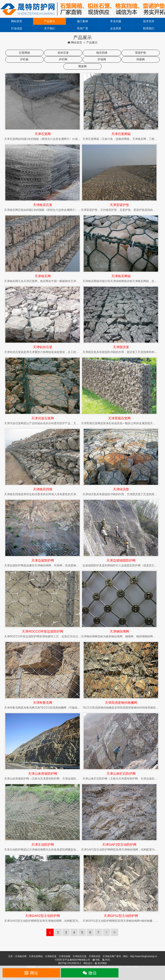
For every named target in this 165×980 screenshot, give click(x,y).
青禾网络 (101, 963)
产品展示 (50, 21)
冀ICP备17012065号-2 (70, 963)
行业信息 (17, 28)
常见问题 (116, 21)
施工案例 (82, 21)
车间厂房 (82, 28)
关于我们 (50, 28)
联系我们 (149, 28)
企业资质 (116, 28)
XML (96, 960)
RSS (106, 960)
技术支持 (149, 21)
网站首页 (17, 21)
